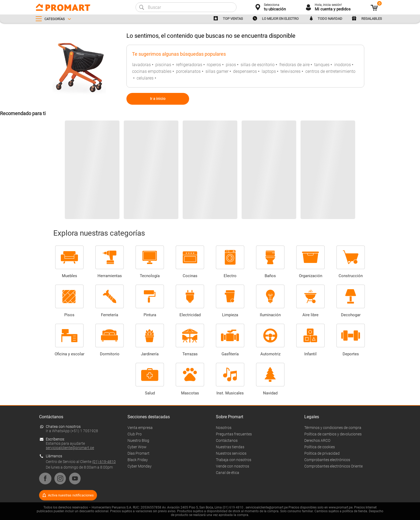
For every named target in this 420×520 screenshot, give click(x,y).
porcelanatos (188, 71)
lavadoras (141, 65)
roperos (214, 65)
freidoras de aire (295, 65)
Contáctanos (227, 440)
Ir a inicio (158, 99)
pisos (231, 65)
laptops (269, 71)
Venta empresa (140, 428)
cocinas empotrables (152, 71)
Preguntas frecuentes (234, 434)
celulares (145, 78)
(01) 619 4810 (233, 507)
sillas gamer (217, 71)
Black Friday (138, 460)
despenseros (245, 71)
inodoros (343, 65)
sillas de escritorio (258, 65)
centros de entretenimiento (330, 71)
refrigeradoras (189, 65)
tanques (322, 65)
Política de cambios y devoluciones (333, 434)
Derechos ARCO (317, 440)
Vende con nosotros (232, 466)
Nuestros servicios (231, 453)
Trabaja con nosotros (234, 460)
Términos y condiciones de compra (333, 428)
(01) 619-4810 (104, 462)
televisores (290, 71)
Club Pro (135, 434)
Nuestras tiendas (230, 447)
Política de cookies (320, 447)
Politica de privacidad (322, 453)
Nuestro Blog (138, 440)
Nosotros (224, 428)
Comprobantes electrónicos (327, 460)
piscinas (163, 65)
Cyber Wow (137, 447)
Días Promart (138, 453)
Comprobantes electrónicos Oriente (333, 466)
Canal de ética (228, 473)
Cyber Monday (140, 466)
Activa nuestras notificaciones (71, 495)
